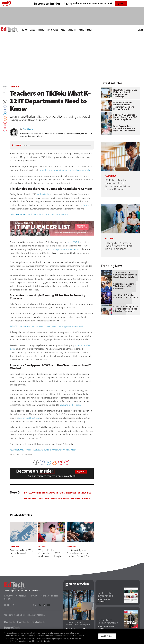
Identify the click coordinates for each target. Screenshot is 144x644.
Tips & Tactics (53, 30)
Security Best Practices (28, 418)
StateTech (38, 622)
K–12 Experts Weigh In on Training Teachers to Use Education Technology (126, 309)
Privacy (86, 499)
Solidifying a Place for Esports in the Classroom (126, 296)
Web (41, 499)
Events (81, 30)
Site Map (8, 599)
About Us (8, 596)
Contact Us (21, 596)
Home (5, 83)
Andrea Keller (43, 194)
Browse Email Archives (104, 601)
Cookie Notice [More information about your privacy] (46, 641)
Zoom (86, 205)
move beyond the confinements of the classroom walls (65, 170)
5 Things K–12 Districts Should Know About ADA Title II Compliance (125, 117)
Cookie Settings (107, 636)
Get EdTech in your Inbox (105, 595)
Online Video (84, 493)
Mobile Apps (49, 493)
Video (63, 30)
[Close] (139, 636)
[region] (72, 636)
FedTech (23, 622)
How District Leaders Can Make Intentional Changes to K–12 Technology (125, 93)
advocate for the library (70, 405)
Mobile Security (72, 499)
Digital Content (33, 493)
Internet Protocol (66, 493)
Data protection (53, 499)
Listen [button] (18, 145)
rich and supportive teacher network (64, 249)
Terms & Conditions (49, 596)
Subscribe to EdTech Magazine (108, 622)
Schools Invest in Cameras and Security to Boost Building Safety (125, 275)
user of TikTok (73, 242)
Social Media (31, 499)
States (32, 30)
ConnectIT (72, 30)
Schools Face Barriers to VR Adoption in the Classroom (125, 286)
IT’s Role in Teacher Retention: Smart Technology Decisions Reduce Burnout (124, 106)
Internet (12, 83)
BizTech (9, 622)
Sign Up (120, 4)
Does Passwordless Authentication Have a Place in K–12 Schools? (124, 128)
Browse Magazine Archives (106, 628)
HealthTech (12, 628)
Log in (140, 30)
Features (41, 30)
